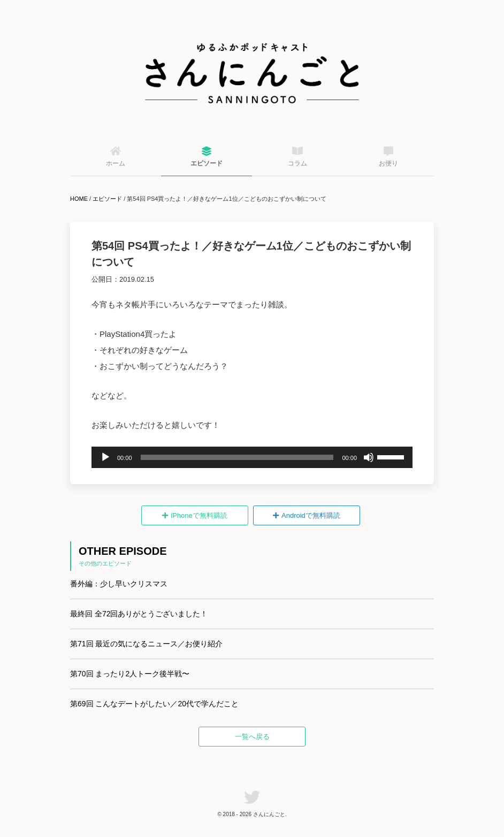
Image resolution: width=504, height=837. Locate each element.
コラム (297, 157)
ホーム (116, 157)
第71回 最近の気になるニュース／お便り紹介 (146, 644)
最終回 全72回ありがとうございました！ (139, 614)
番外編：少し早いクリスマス (119, 584)
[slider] (237, 457)
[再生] (105, 457)
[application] (252, 457)
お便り (388, 157)
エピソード (207, 157)
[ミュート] (369, 457)
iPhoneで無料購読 (194, 515)
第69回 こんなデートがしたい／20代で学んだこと (154, 704)
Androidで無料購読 (307, 515)
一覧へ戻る (252, 737)
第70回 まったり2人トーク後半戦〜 (130, 674)
